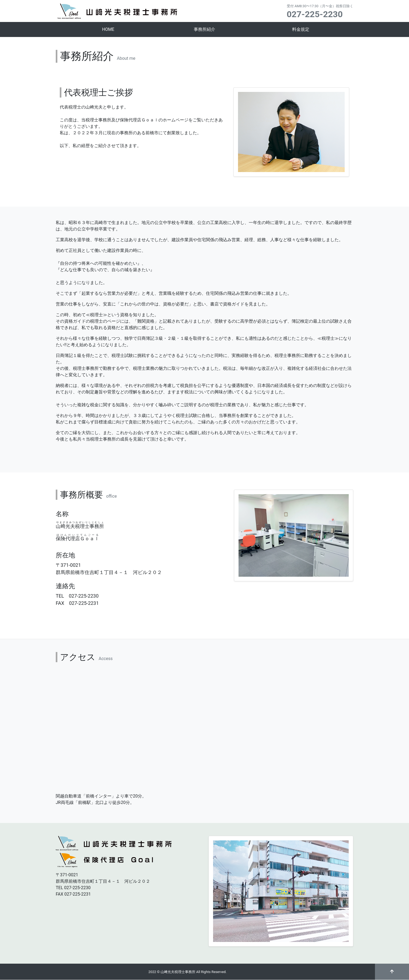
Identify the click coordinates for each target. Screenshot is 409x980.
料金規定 (301, 29)
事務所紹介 (204, 29)
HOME (108, 29)
